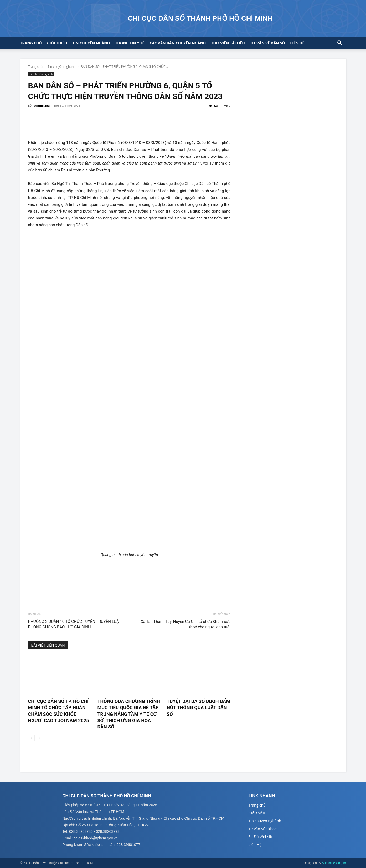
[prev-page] (31, 738)
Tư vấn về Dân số (267, 43)
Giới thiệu (57, 43)
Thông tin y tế (130, 43)
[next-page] (40, 738)
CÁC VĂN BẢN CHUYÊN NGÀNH (178, 43)
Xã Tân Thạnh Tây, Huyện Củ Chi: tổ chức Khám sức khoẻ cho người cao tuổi (185, 624)
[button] (340, 43)
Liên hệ (297, 43)
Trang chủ (31, 43)
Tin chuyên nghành (61, 67)
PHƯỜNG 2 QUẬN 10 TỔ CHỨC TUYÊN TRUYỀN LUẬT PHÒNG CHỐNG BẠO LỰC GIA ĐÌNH (75, 624)
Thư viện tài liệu (228, 43)
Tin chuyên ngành (91, 43)
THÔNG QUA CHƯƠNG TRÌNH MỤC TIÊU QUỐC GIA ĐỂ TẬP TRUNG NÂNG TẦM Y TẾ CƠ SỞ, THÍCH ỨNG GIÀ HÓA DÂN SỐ (129, 714)
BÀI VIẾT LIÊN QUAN (48, 645)
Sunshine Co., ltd (334, 863)
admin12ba (42, 106)
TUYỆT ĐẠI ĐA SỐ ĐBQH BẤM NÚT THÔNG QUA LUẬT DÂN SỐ (198, 708)
